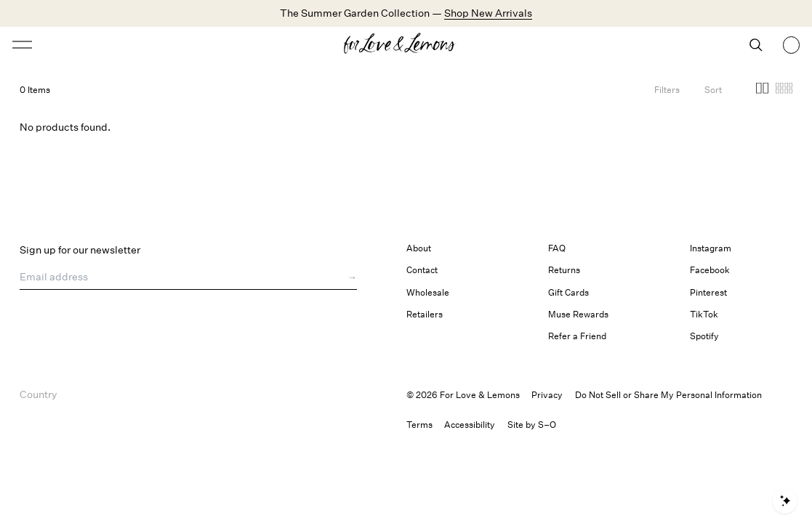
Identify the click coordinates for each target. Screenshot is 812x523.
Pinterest (708, 292)
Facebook (710, 270)
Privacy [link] (547, 395)
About (419, 248)
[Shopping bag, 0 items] (792, 45)
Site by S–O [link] (532, 425)
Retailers (425, 314)
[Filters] (667, 90)
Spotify (704, 336)
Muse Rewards (578, 314)
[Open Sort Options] (713, 90)
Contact (422, 270)
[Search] (756, 45)
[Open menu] (109, 45)
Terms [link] (419, 425)
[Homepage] (406, 45)
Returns (564, 270)
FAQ (557, 248)
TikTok (704, 314)
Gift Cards (568, 292)
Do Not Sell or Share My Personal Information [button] (668, 395)
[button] (762, 90)
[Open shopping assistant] (785, 501)
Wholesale (428, 292)
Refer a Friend (577, 336)
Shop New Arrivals (488, 13)
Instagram (711, 248)
